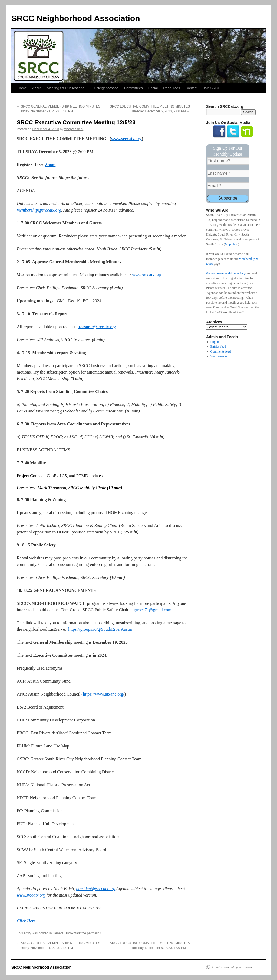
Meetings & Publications (66, 88)
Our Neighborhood (104, 88)
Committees (133, 88)
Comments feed (221, 351)
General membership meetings (226, 273)
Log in (215, 342)
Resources (172, 88)
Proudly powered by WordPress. (232, 967)
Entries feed (218, 347)
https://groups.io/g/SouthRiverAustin (100, 629)
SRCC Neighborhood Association (76, 18)
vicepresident (74, 129)
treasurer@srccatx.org (97, 327)
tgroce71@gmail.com (153, 610)
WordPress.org (220, 356)
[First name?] (228, 161)
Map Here (231, 244)
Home (22, 88)
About (37, 88)
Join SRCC (212, 88)
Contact (191, 88)
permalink (94, 933)
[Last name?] (228, 173)
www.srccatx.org (147, 275)
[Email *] (228, 186)
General (59, 933)
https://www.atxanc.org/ (103, 694)
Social (153, 88)
